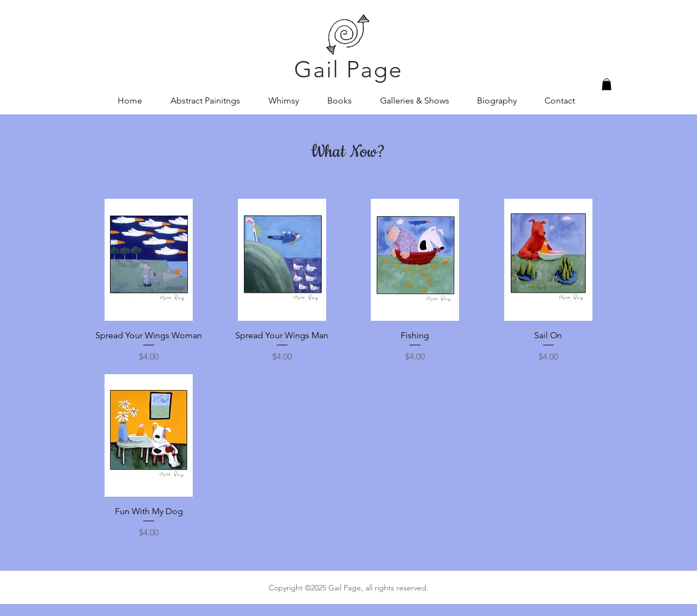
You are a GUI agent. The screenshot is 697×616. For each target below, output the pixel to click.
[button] (607, 84)
